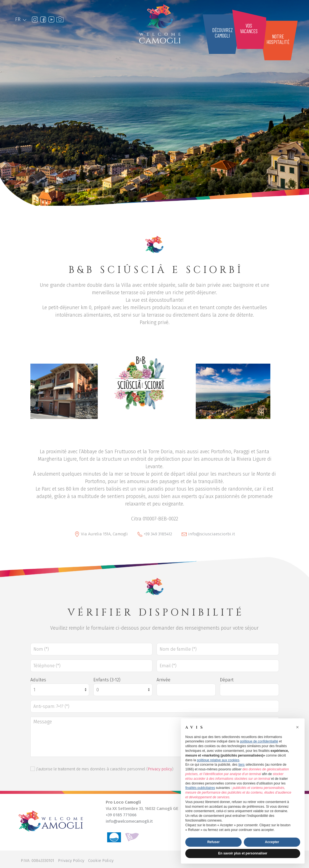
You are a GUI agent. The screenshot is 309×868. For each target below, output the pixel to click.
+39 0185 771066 (121, 815)
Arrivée (163, 680)
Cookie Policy (101, 861)
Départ (227, 680)
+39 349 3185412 (158, 534)
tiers (241, 765)
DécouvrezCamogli (222, 33)
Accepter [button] (272, 842)
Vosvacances (249, 28)
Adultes (38, 680)
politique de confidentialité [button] (259, 741)
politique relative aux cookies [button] (218, 760)
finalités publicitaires (200, 788)
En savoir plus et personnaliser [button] (243, 853)
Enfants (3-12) (107, 680)
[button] (297, 727)
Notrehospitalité (278, 39)
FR (21, 19)
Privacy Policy (71, 861)
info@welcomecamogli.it (129, 821)
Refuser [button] (214, 842)
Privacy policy (160, 769)
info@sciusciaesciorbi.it (212, 534)
